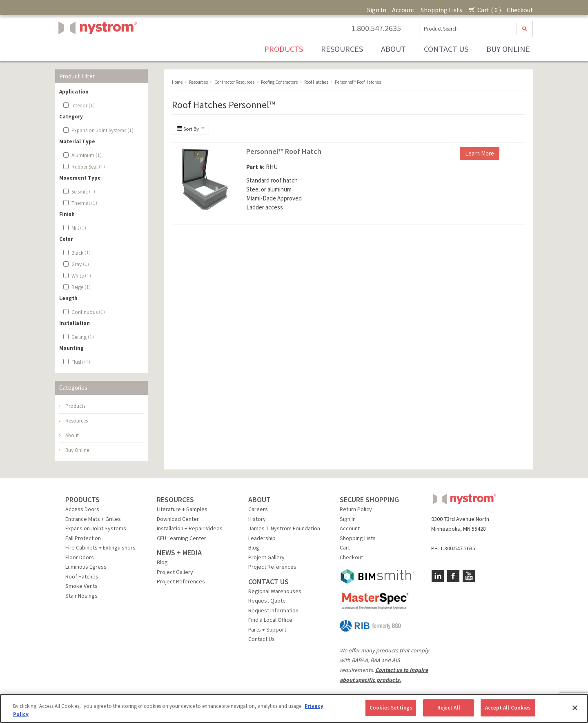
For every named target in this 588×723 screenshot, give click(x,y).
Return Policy (356, 509)
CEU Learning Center (182, 538)
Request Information (273, 610)
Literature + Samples (182, 509)
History (257, 519)
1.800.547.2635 (376, 28)
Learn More (480, 153)
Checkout (520, 10)
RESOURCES (175, 499)
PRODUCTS (82, 499)
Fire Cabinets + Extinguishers (100, 547)
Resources (342, 49)
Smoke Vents (81, 586)
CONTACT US (268, 582)
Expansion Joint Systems (96, 528)
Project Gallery (175, 572)
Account (403, 10)
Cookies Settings (391, 708)
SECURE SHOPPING (369, 499)
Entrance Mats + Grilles (93, 519)
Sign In (377, 10)
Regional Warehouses (275, 591)
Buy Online (508, 49)
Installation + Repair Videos (190, 528)
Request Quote (267, 601)
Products (284, 49)
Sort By (190, 129)
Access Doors (82, 509)
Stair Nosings (81, 596)
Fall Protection (83, 538)
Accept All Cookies (508, 708)
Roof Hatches (82, 576)
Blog (162, 562)
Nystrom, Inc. (96, 48)
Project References (181, 581)
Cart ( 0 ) (484, 10)
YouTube (469, 576)
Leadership (262, 538)
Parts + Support (267, 630)
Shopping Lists (441, 10)
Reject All (449, 708)
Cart (345, 547)
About (393, 49)
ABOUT (259, 499)
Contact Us (446, 49)
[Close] (575, 708)
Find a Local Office (270, 620)
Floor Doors (80, 557)
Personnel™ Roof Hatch (284, 151)
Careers (258, 509)
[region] (294, 709)
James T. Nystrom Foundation (284, 528)
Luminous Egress (86, 567)
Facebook (453, 576)
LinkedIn (438, 576)
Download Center (178, 519)
